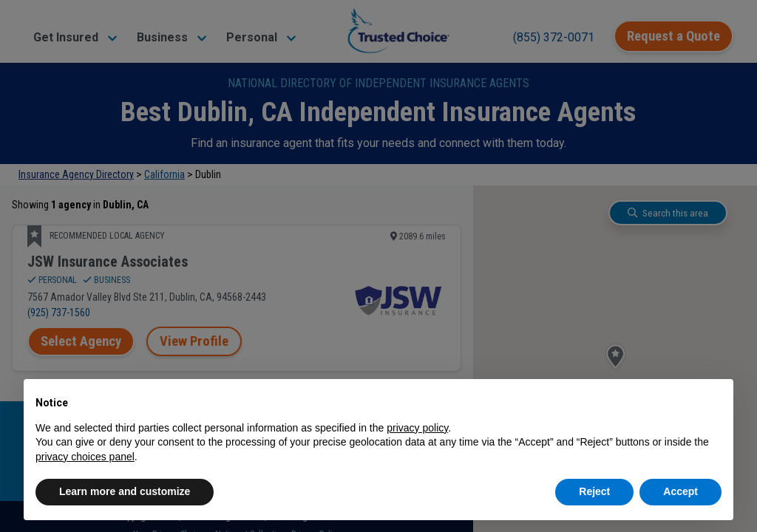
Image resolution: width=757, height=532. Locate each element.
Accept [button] (680, 491)
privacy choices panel (85, 457)
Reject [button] (594, 491)
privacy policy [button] (417, 428)
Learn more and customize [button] (125, 491)
